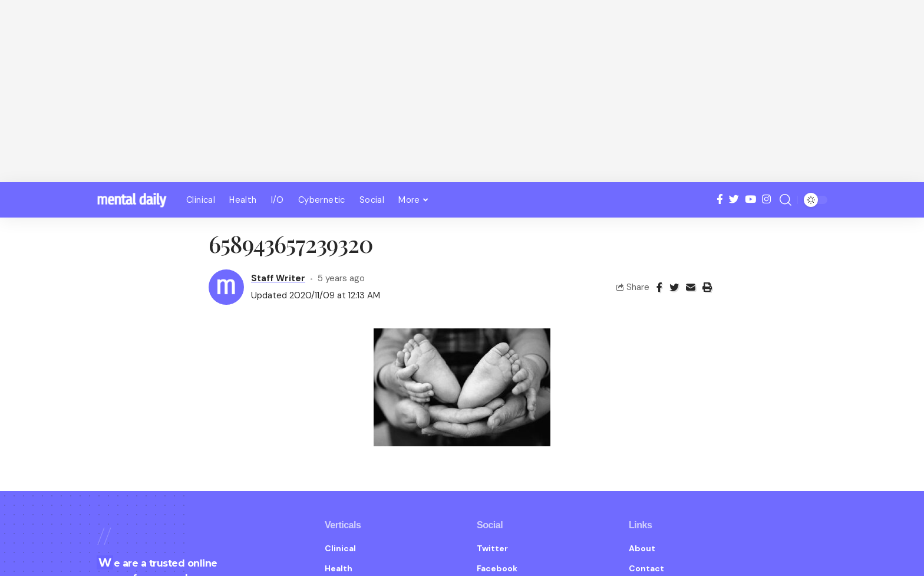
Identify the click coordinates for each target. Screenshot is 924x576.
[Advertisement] (462, 91)
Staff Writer (278, 267)
